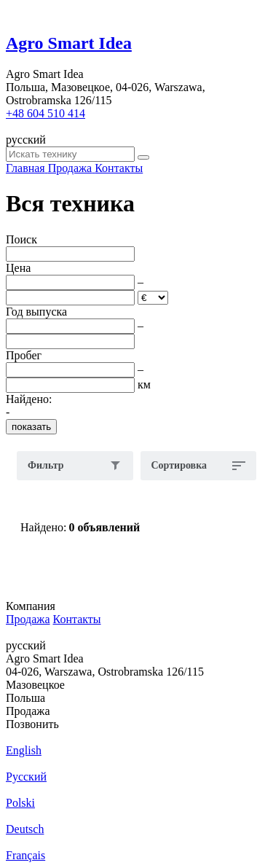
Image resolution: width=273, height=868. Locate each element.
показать (31, 427)
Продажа (28, 619)
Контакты (77, 619)
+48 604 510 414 (45, 113)
